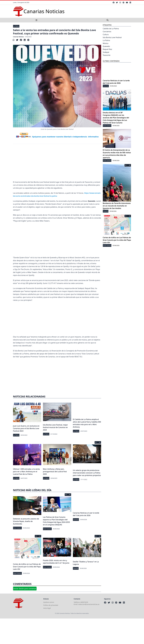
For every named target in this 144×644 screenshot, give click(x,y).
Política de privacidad (51, 605)
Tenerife (76, 568)
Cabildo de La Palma (111, 29)
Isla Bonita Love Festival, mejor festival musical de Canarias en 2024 (55, 427)
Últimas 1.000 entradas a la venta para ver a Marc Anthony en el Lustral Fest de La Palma (26, 472)
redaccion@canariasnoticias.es (89, 604)
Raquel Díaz (107, 49)
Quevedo (106, 46)
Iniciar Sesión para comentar (25, 589)
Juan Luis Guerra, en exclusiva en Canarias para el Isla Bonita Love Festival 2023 (26, 428)
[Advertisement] (57, 164)
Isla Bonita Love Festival (112, 37)
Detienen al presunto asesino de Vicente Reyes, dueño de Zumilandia (26, 521)
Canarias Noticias (18, 37)
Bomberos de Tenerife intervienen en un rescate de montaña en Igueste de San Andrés (117, 206)
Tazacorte (107, 55)
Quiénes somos (49, 602)
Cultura (106, 34)
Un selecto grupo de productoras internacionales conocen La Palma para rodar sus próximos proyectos (87, 473)
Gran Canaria (17, 528)
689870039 (84, 602)
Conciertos (107, 32)
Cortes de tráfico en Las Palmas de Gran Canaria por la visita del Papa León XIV (27, 567)
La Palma (16, 26)
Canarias (76, 520)
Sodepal (106, 52)
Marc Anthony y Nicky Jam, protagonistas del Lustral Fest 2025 (55, 472)
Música (106, 43)
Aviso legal (47, 608)
